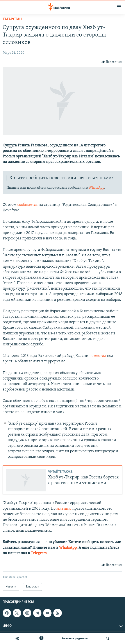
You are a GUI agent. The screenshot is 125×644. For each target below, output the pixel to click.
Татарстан (12, 19)
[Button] (112, 62)
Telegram (39, 553)
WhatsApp (96, 188)
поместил (98, 356)
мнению (64, 509)
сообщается (28, 205)
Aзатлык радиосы (75, 639)
